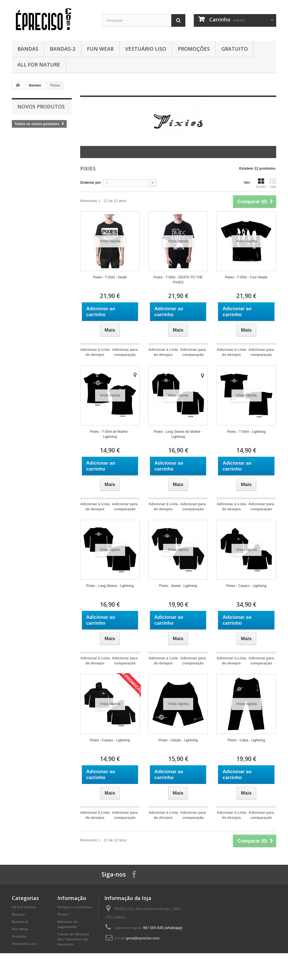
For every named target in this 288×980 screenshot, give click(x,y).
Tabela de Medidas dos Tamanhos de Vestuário (74, 939)
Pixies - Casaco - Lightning (246, 586)
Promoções (194, 49)
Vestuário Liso (146, 49)
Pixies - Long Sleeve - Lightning (110, 586)
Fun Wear (100, 49)
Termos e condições (75, 907)
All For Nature (39, 65)
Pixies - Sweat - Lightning (178, 586)
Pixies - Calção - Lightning (178, 740)
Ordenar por (91, 182)
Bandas (28, 49)
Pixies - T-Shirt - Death (110, 277)
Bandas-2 (63, 49)
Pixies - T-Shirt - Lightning (246, 432)
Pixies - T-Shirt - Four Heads (246, 277)
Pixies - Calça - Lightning (246, 740)
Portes (63, 914)
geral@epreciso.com (143, 938)
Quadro (261, 183)
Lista (273, 183)
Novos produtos (41, 107)
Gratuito (235, 49)
